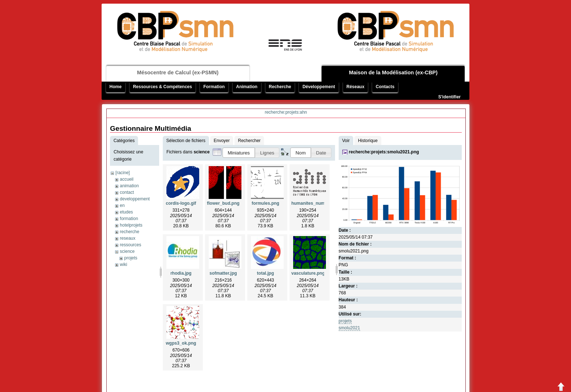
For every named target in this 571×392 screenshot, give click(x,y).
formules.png (265, 203)
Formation (214, 87)
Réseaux (355, 87)
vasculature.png (308, 273)
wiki (123, 264)
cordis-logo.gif (181, 203)
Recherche (280, 87)
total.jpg (266, 273)
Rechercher (249, 141)
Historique (368, 141)
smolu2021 (349, 328)
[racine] (123, 173)
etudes (126, 212)
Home (116, 87)
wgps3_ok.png (181, 343)
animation (129, 186)
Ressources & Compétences (162, 87)
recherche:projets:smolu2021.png (384, 152)
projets (131, 258)
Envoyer (222, 141)
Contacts (385, 87)
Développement (319, 87)
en (122, 205)
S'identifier (449, 97)
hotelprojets (131, 225)
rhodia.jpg (181, 273)
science (127, 251)
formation (129, 219)
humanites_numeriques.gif (319, 203)
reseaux (128, 238)
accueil (127, 179)
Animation (247, 87)
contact (127, 192)
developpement (135, 199)
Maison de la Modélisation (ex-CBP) (393, 72)
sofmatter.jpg (223, 273)
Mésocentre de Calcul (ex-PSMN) (178, 72)
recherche (129, 232)
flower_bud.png (223, 203)
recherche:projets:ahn (286, 112)
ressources (131, 245)
